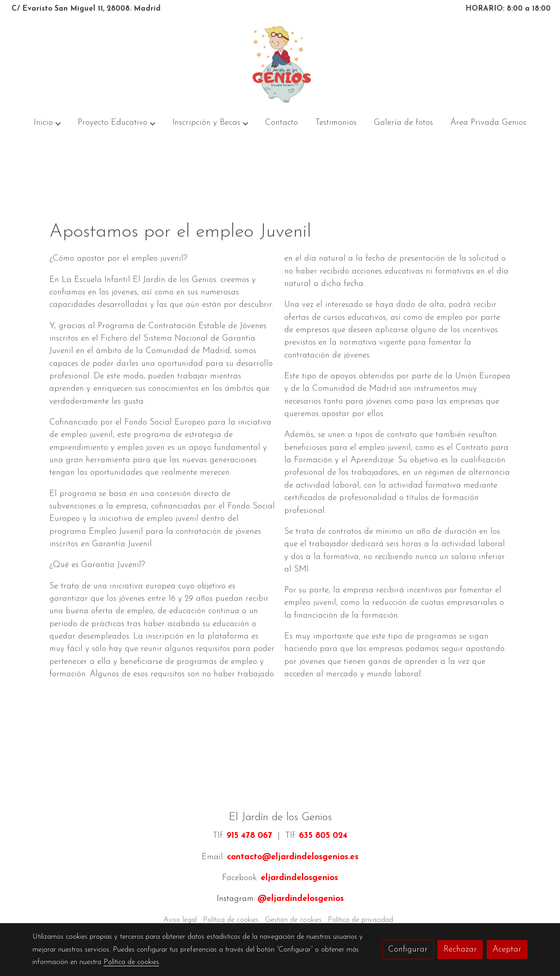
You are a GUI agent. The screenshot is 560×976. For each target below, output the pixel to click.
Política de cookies (231, 920)
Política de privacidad (360, 920)
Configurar (408, 950)
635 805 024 (323, 836)
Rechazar (460, 950)
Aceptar (507, 950)
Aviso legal (180, 920)
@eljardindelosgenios (301, 899)
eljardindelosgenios (299, 878)
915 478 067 (249, 836)
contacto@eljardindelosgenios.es (293, 857)
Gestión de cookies (293, 920)
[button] (47, 123)
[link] (280, 64)
